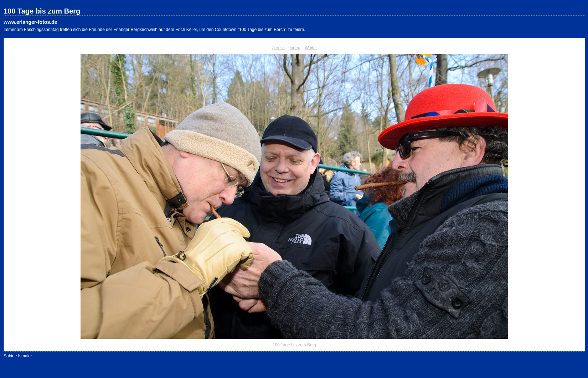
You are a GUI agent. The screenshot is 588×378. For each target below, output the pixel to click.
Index (295, 48)
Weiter (311, 48)
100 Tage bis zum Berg (42, 11)
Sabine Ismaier (18, 356)
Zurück (278, 48)
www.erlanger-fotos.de (30, 22)
